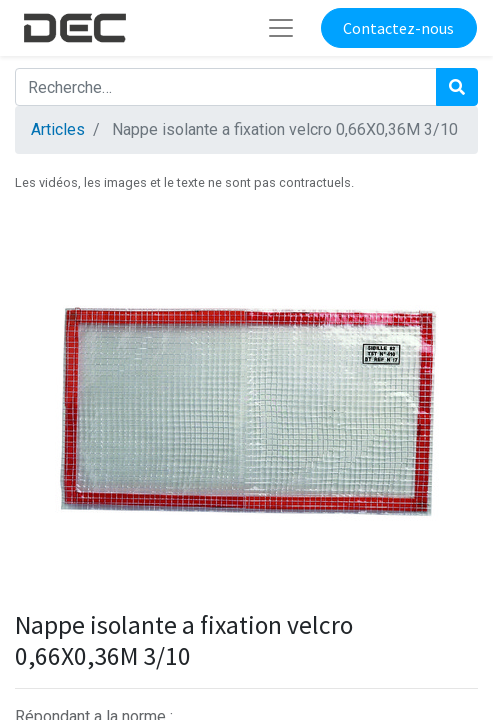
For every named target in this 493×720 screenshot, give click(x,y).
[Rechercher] (457, 87)
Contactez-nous (398, 28)
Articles (58, 129)
